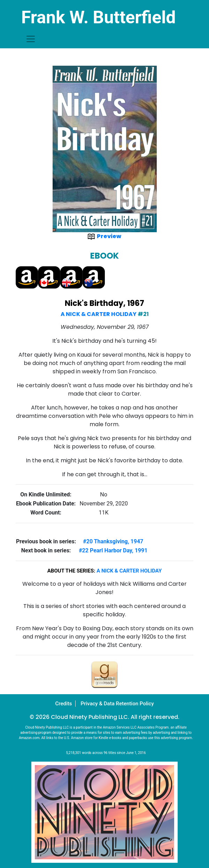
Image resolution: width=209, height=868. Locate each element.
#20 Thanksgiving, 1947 (113, 541)
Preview (104, 236)
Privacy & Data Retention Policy (117, 704)
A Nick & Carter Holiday (99, 314)
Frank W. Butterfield (99, 17)
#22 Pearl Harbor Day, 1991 (113, 550)
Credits (63, 704)
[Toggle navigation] (31, 39)
